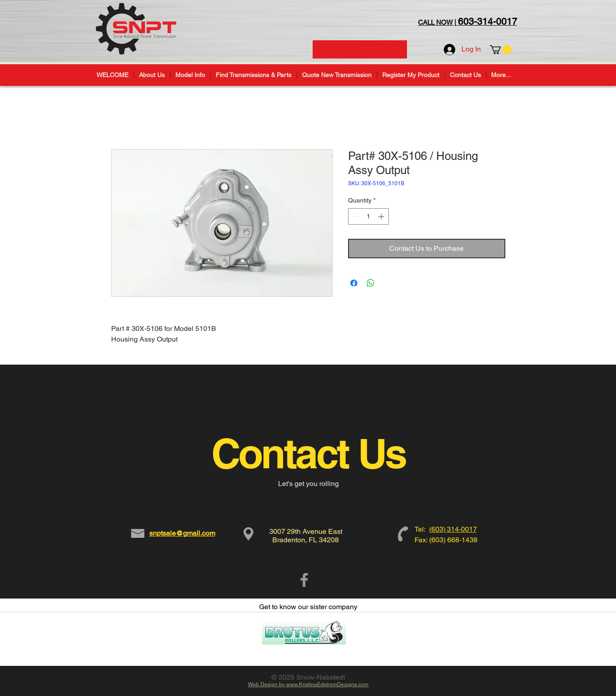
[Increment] (382, 216)
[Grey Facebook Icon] (304, 580)
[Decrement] (355, 216)
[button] (501, 50)
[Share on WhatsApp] (371, 283)
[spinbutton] (368, 216)
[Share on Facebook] (354, 283)
